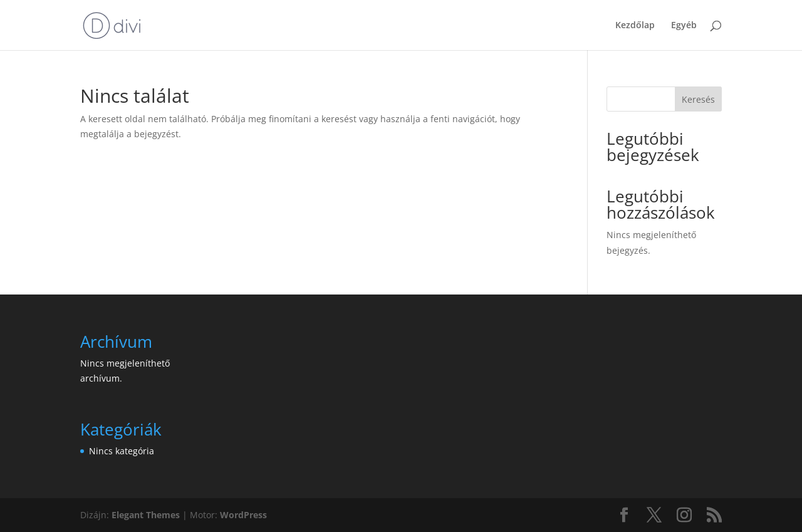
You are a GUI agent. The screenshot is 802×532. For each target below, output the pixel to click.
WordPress (243, 515)
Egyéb (684, 26)
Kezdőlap (635, 26)
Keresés (698, 99)
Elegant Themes (146, 515)
